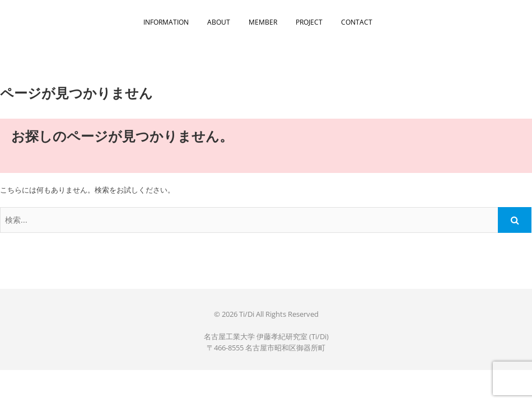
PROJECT (309, 22)
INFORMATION (166, 22)
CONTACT (357, 22)
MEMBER (263, 22)
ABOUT (219, 22)
